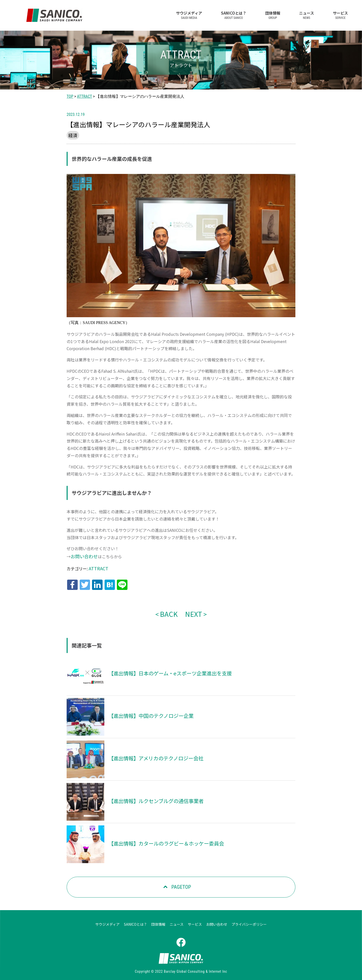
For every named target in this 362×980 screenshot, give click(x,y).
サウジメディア (189, 15)
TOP (70, 96)
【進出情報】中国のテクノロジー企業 (147, 710)
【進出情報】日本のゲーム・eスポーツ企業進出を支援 (164, 668)
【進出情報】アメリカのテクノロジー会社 (151, 753)
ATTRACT (84, 96)
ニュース (307, 15)
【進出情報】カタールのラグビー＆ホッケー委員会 (160, 837)
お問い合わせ (83, 555)
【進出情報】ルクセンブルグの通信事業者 (151, 795)
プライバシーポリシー (249, 918)
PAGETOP (180, 881)
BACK (170, 608)
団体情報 (273, 15)
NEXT (192, 608)
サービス (340, 15)
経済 (72, 135)
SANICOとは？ (234, 15)
